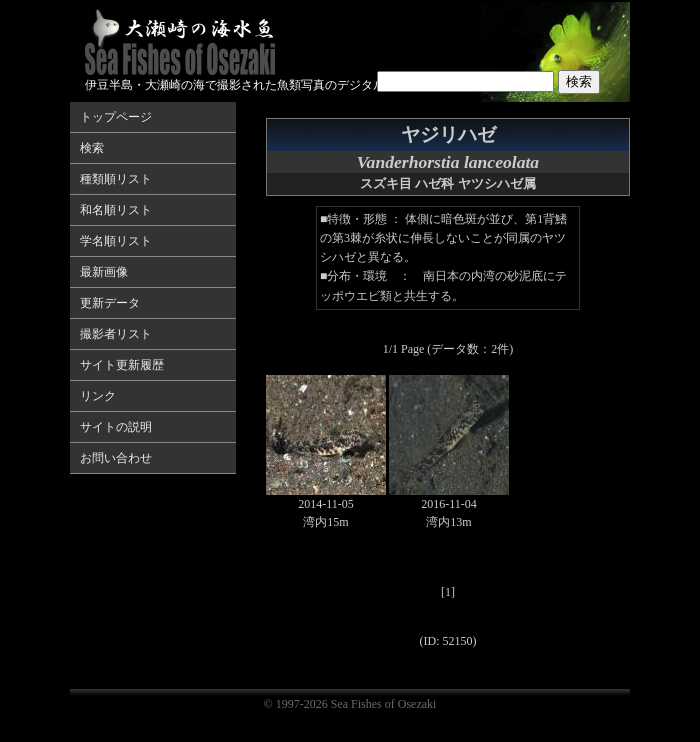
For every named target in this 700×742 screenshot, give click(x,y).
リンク (98, 396)
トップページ (116, 117)
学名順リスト (116, 241)
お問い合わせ (116, 458)
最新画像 (104, 272)
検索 (92, 148)
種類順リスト (116, 179)
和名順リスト (116, 210)
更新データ (110, 303)
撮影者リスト (116, 334)
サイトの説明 (116, 427)
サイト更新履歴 (122, 365)
